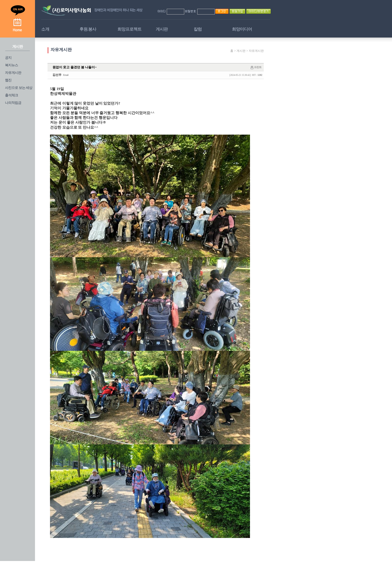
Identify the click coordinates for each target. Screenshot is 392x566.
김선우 (57, 75)
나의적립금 (13, 103)
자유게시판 (13, 73)
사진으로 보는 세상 (19, 88)
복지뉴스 (11, 65)
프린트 (258, 67)
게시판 (162, 29)
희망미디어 (242, 29)
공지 (8, 58)
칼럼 (198, 29)
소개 (45, 29)
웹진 (8, 80)
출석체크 (11, 95)
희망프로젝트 (129, 29)
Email (66, 75)
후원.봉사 (88, 29)
